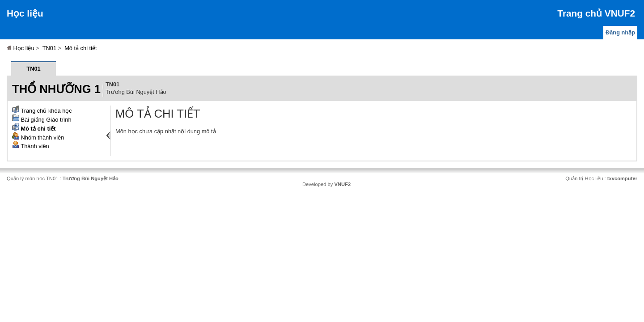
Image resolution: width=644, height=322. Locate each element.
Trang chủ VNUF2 (596, 13)
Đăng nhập (620, 32)
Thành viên (31, 146)
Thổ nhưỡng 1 (56, 89)
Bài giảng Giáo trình (42, 120)
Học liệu (25, 13)
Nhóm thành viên (38, 138)
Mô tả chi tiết (80, 48)
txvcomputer (622, 178)
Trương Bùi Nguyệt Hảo (91, 178)
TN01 (49, 48)
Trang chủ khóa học (42, 111)
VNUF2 (342, 184)
